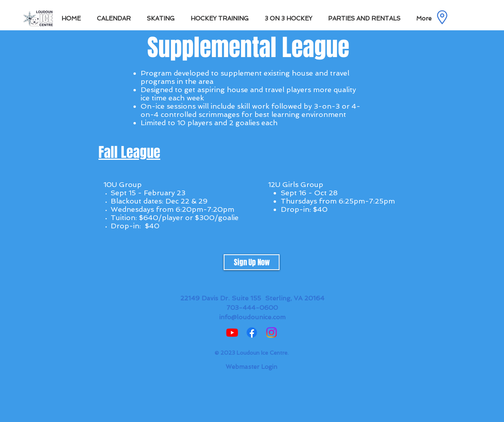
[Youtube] (232, 332)
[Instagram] (271, 332)
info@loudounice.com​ (252, 317)
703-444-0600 (252, 308)
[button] (163, 19)
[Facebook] (252, 332)
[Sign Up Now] (252, 262)
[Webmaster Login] (251, 367)
